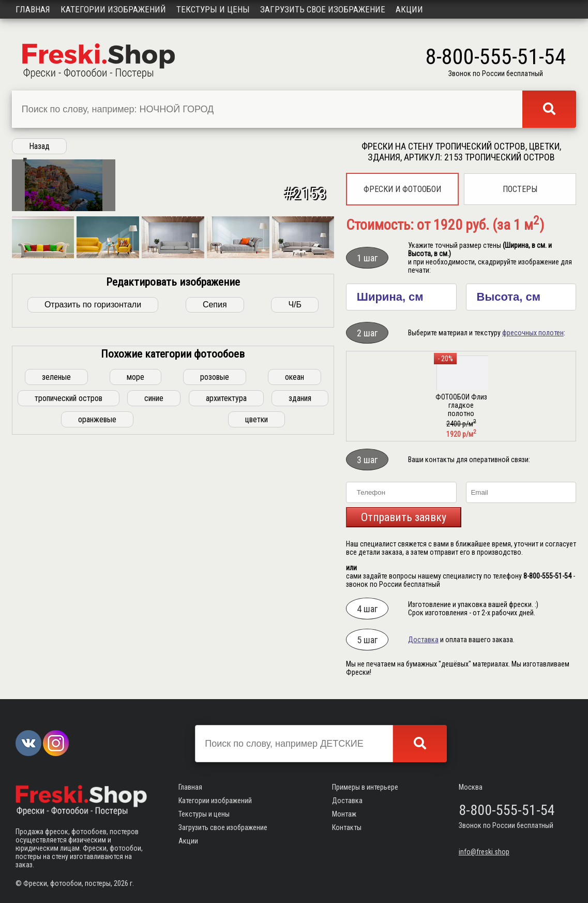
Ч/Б (295, 470)
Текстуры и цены (213, 9)
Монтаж (344, 814)
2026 (121, 883)
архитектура (226, 563)
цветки (257, 584)
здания (300, 563)
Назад (39, 146)
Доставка (423, 640)
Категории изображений (113, 9)
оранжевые (97, 584)
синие (154, 563)
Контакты (347, 827)
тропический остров (69, 563)
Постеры (520, 189)
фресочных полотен (533, 333)
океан (295, 542)
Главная (33, 9)
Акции (409, 9)
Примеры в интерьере (365, 787)
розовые (215, 542)
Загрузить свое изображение (323, 9)
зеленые (56, 542)
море (135, 542)
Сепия (215, 470)
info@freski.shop (484, 852)
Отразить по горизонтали (93, 470)
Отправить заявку (404, 517)
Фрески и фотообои (402, 189)
